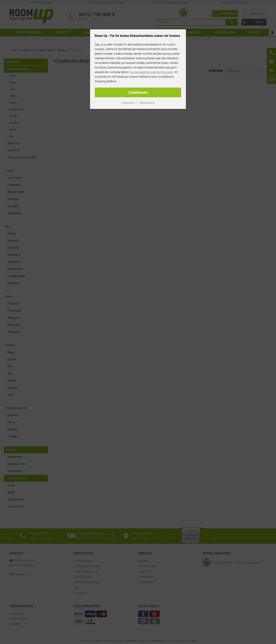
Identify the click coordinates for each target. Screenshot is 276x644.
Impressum (128, 103)
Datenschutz (147, 103)
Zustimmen (138, 92)
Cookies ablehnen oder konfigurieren (151, 72)
